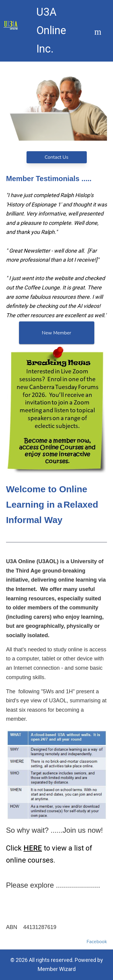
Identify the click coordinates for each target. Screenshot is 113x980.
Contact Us (56, 157)
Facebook (97, 942)
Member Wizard (57, 969)
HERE (33, 848)
